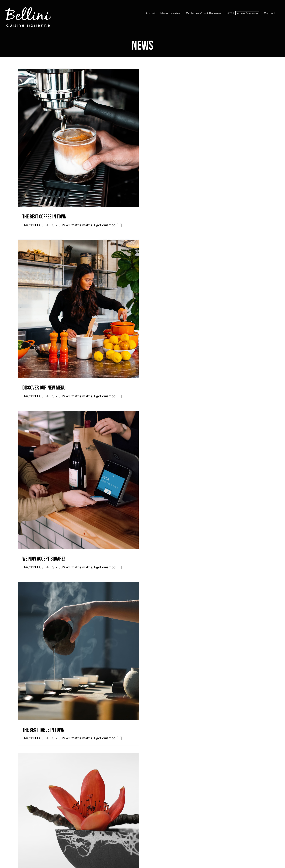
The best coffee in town (44, 217)
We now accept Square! (44, 559)
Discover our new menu (44, 388)
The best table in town (43, 730)
